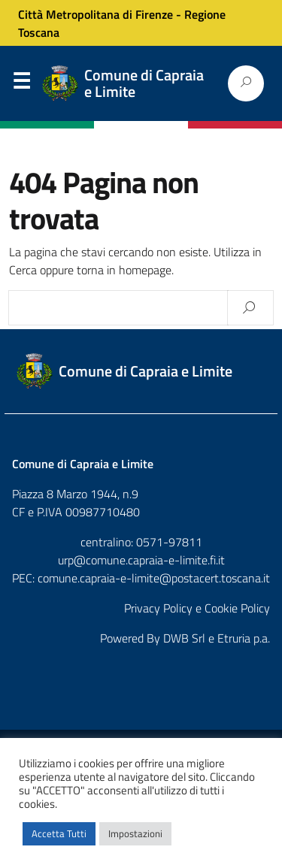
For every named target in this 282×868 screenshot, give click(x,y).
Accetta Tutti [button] (59, 833)
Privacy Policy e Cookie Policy (197, 608)
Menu (21, 84)
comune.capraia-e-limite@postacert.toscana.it (154, 578)
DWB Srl (184, 638)
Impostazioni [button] (135, 833)
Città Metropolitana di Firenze (96, 14)
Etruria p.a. (244, 638)
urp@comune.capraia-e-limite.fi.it (141, 560)
